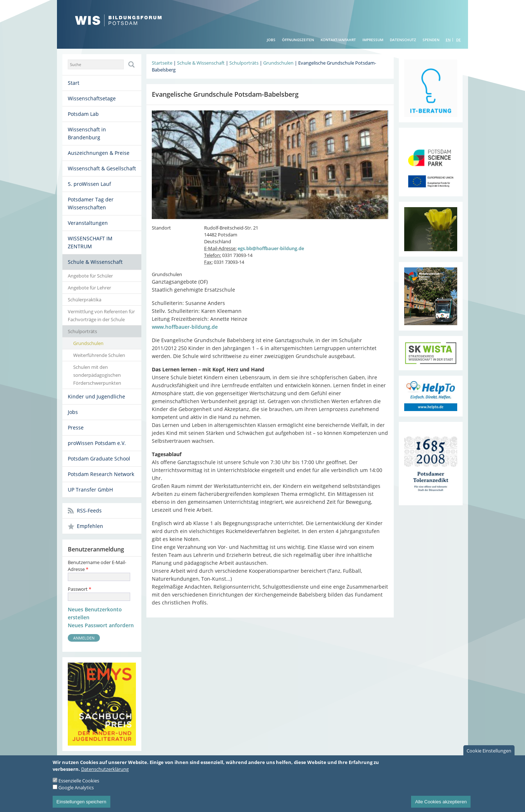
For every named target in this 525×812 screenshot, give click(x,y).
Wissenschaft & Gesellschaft (102, 168)
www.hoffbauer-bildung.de (185, 327)
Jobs (271, 40)
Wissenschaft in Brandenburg (87, 133)
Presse (76, 427)
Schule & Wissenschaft (95, 262)
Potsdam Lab (83, 114)
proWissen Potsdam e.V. (97, 443)
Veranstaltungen (88, 223)
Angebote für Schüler (90, 276)
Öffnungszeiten (298, 40)
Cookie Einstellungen (489, 756)
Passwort (80, 589)
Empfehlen (90, 526)
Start (74, 83)
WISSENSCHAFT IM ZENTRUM (90, 242)
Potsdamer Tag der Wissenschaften (91, 203)
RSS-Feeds (89, 510)
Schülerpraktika (85, 300)
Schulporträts (82, 331)
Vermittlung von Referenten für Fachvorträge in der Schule (101, 315)
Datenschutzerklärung (105, 774)
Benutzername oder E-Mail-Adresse (97, 566)
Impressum (373, 40)
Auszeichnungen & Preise (99, 153)
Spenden (431, 40)
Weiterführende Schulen (99, 355)
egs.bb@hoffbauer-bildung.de (271, 248)
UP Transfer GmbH (90, 490)
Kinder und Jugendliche (96, 396)
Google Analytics (76, 793)
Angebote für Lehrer (89, 288)
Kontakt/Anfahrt (338, 40)
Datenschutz (403, 40)
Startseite (162, 63)
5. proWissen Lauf (89, 184)
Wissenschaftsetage (92, 98)
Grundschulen (88, 343)
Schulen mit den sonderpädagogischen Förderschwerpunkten (97, 375)
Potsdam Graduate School (99, 459)
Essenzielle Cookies (79, 786)
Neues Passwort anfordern (101, 625)
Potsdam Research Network (101, 474)
